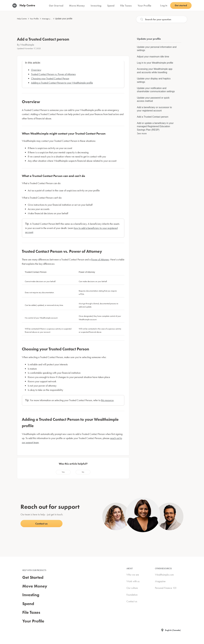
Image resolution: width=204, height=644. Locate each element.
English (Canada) (173, 630)
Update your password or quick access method (153, 99)
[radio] (63, 472)
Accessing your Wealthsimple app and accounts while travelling (155, 71)
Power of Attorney (100, 259)
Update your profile (64, 19)
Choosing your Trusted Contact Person (50, 78)
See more (142, 133)
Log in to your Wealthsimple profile (155, 63)
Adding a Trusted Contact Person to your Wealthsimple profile (62, 83)
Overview (36, 70)
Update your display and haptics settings (154, 80)
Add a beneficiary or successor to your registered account (154, 109)
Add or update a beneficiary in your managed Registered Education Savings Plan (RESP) (155, 126)
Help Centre (22, 19)
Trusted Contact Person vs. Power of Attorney (53, 74)
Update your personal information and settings (157, 49)
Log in (164, 5)
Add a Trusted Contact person (153, 117)
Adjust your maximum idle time (153, 57)
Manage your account (51, 19)
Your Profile (34, 19)
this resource (107, 400)
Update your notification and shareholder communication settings (156, 90)
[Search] (162, 19)
